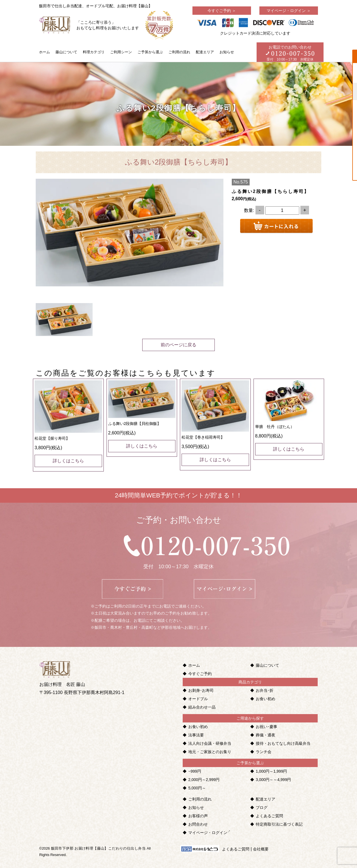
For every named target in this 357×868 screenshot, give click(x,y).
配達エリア (205, 52)
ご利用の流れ (179, 52)
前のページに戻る (178, 345)
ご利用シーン (121, 52)
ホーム (44, 52)
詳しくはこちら (68, 461)
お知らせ (227, 52)
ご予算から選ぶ (150, 52)
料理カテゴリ (94, 52)
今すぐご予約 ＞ (222, 11)
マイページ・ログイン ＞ (289, 11)
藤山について (66, 52)
